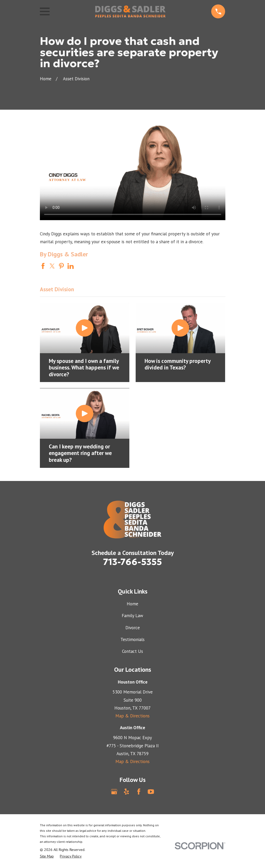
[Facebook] (139, 792)
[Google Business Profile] (114, 792)
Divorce (133, 628)
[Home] (130, 11)
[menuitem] (47, 856)
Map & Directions (132, 716)
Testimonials (132, 639)
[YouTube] (151, 792)
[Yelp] (126, 792)
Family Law (132, 616)
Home (132, 604)
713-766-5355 (132, 562)
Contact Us (132, 651)
